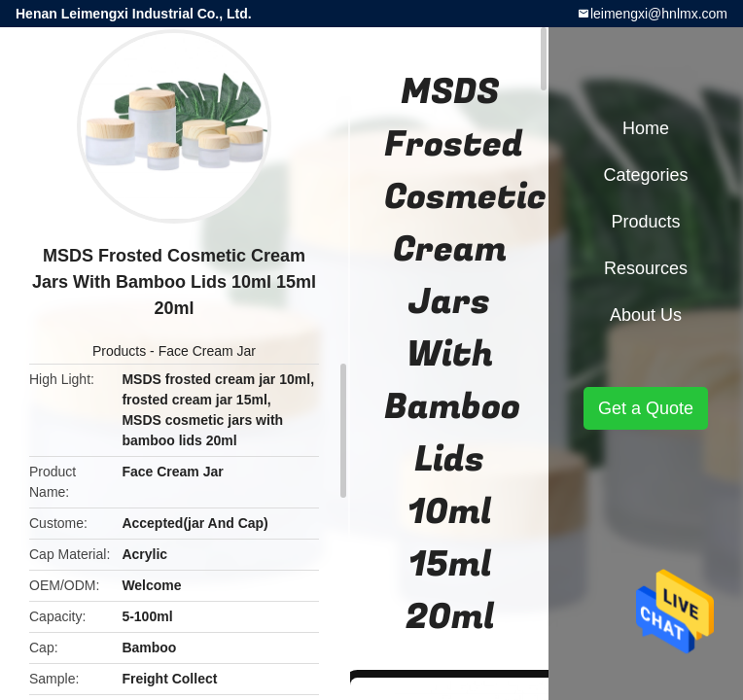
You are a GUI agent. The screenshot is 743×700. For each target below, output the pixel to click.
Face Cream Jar (207, 351)
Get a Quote (646, 408)
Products (119, 351)
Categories (645, 175)
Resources (646, 268)
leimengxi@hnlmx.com (659, 14)
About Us (646, 315)
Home (646, 128)
